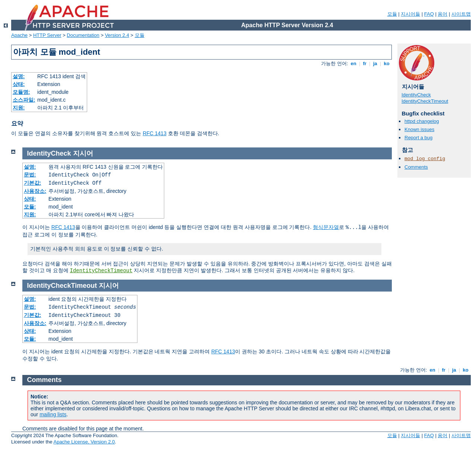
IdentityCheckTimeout (425, 101)
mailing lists (53, 414)
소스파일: (24, 100)
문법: (30, 175)
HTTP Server (47, 35)
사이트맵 (461, 14)
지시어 (83, 153)
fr (365, 63)
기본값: (33, 183)
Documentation (83, 35)
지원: (19, 108)
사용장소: (35, 191)
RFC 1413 (155, 133)
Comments (416, 167)
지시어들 (410, 14)
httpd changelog (422, 121)
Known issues (419, 129)
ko (387, 63)
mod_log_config (425, 159)
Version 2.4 (117, 35)
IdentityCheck (416, 95)
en (353, 63)
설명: (19, 76)
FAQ (429, 14)
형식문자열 (326, 227)
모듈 (392, 14)
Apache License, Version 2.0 (84, 442)
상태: (19, 84)
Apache (19, 35)
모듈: (30, 207)
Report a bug (418, 138)
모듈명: (21, 92)
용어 (442, 14)
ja (375, 63)
